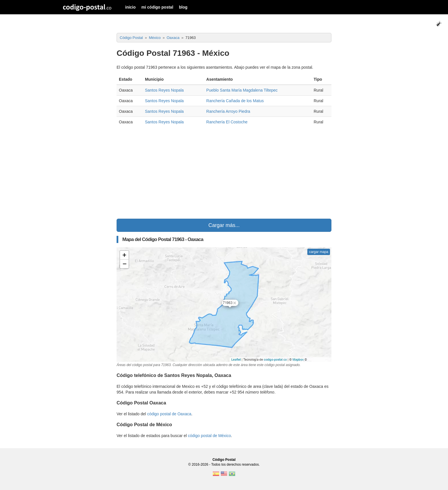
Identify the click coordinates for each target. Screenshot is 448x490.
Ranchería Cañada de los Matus (235, 101)
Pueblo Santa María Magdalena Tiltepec (242, 90)
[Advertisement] (224, 173)
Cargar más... (224, 225)
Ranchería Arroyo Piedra (228, 111)
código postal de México (209, 436)
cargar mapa (319, 252)
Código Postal (224, 460)
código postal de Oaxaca (169, 414)
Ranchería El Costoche (227, 122)
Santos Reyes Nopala (164, 90)
